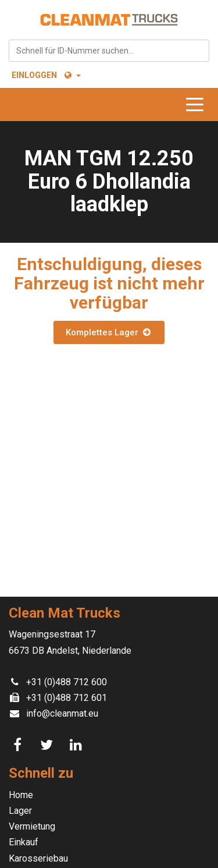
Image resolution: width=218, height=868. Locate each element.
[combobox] (109, 51)
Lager (20, 811)
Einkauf (24, 842)
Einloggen (34, 75)
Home (21, 795)
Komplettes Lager (109, 332)
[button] (72, 75)
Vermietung (32, 826)
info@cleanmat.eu (62, 713)
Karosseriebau (38, 858)
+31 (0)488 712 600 (67, 682)
